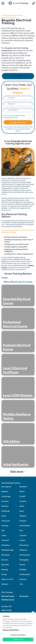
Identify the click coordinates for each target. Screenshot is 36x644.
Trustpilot (18, 75)
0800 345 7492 (7, 610)
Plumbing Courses (8, 600)
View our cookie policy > (11, 630)
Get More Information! (18, 122)
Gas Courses (24, 596)
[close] (33, 613)
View (18, 471)
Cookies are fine (18, 640)
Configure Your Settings (18, 635)
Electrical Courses (8, 596)
